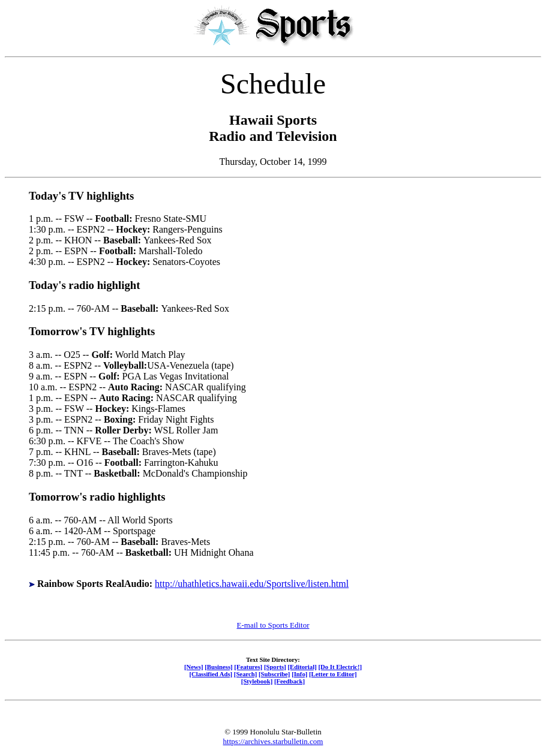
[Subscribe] (274, 674)
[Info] (299, 674)
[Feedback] (289, 681)
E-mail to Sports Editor (273, 625)
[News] (194, 667)
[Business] (218, 667)
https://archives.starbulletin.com (273, 741)
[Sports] (275, 667)
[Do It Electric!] (340, 667)
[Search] (246, 674)
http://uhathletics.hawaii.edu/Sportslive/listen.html (252, 584)
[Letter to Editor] (333, 674)
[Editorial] (302, 667)
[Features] (248, 667)
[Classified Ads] (211, 674)
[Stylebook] (257, 681)
